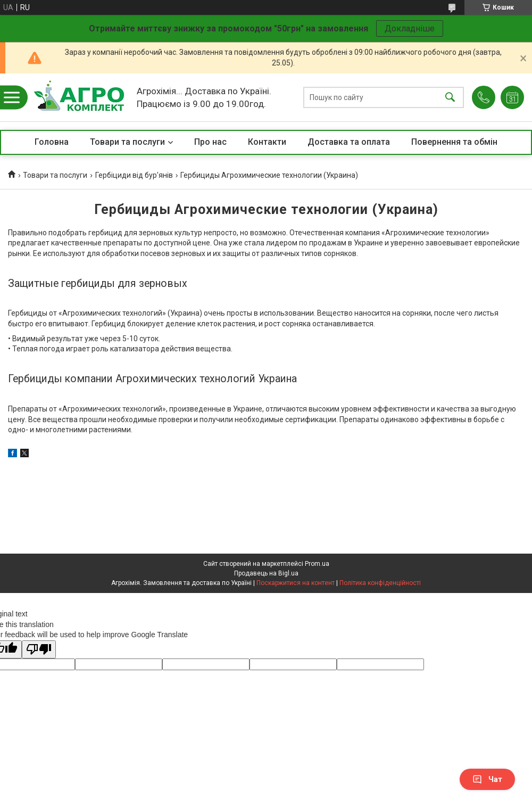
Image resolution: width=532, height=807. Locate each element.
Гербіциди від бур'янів (134, 175)
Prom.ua (317, 564)
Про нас (210, 142)
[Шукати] (450, 98)
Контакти (267, 142)
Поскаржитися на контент (296, 583)
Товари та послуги (127, 142)
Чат (487, 779)
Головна (52, 142)
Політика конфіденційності (380, 583)
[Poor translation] (39, 650)
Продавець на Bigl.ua (266, 573)
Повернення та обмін (454, 142)
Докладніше (410, 28)
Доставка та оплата (349, 142)
